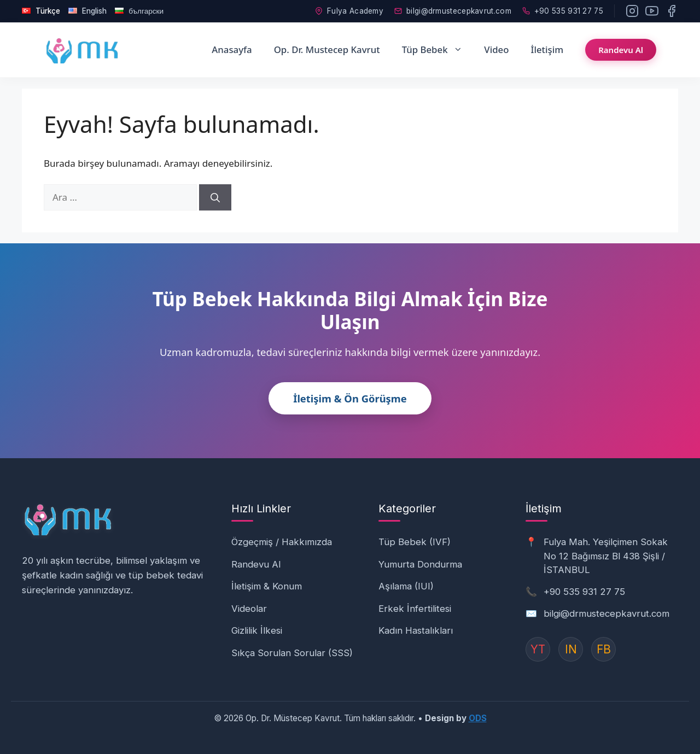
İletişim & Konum (267, 586)
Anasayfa (232, 49)
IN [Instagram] (571, 649)
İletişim (547, 49)
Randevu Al (621, 50)
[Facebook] (672, 11)
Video (496, 49)
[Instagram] (632, 11)
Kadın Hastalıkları (416, 630)
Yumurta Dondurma (420, 564)
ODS (478, 718)
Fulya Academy (349, 11)
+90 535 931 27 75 (563, 11)
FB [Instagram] (604, 649)
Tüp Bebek (438, 50)
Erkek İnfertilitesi (415, 609)
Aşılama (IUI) (406, 586)
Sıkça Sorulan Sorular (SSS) (292, 653)
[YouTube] (652, 11)
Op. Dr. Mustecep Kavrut (327, 49)
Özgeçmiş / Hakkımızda (282, 542)
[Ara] (215, 197)
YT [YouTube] (538, 649)
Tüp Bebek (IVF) (415, 542)
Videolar (249, 609)
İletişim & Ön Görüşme (350, 398)
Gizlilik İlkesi (257, 630)
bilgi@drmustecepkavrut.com (453, 11)
